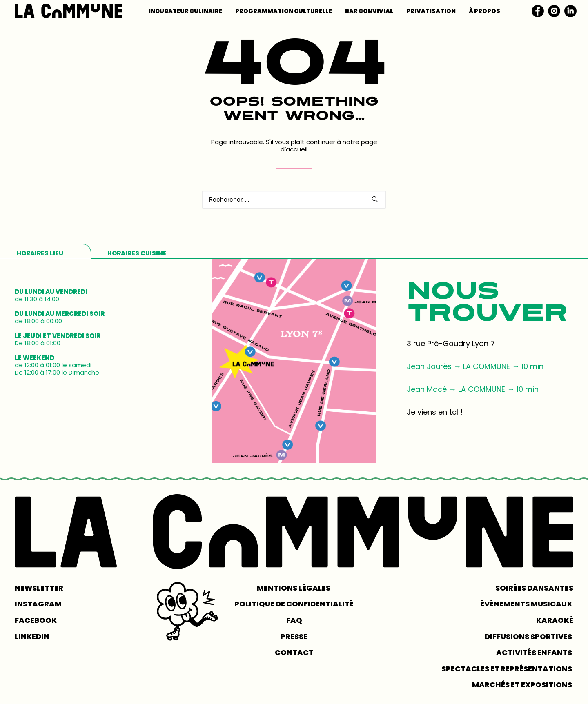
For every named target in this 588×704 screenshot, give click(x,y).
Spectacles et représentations (507, 669)
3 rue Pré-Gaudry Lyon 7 (451, 343)
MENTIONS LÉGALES (294, 588)
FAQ (294, 620)
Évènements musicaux (527, 604)
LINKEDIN (32, 636)
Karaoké (555, 620)
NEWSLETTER (39, 588)
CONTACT (294, 652)
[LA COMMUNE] (69, 11)
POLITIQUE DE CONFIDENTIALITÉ (294, 604)
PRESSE (294, 636)
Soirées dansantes (534, 588)
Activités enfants (535, 652)
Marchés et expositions (523, 685)
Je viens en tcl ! (435, 412)
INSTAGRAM (38, 604)
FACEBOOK (36, 620)
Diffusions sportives (529, 636)
